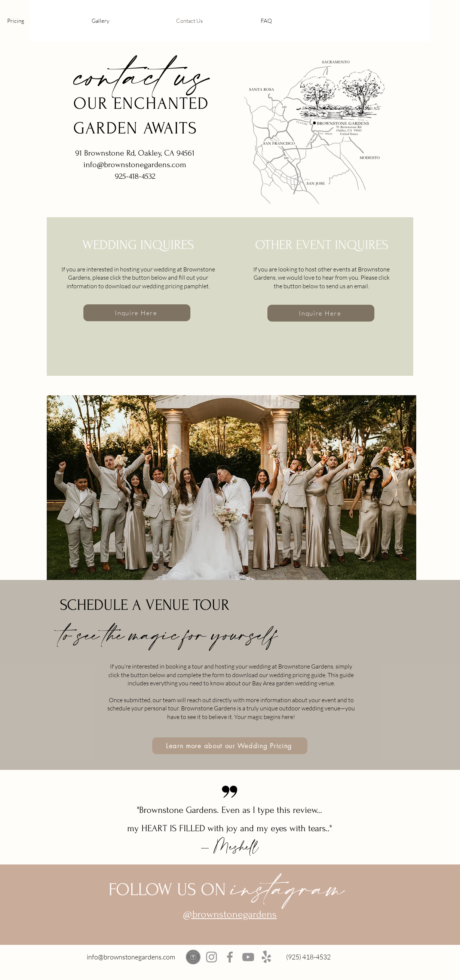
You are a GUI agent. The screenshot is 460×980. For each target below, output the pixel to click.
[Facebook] (230, 957)
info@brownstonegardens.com (131, 957)
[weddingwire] (193, 957)
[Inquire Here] (137, 313)
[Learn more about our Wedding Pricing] (230, 746)
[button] (44, 21)
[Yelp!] (266, 957)
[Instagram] (211, 957)
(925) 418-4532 (308, 957)
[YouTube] (248, 957)
